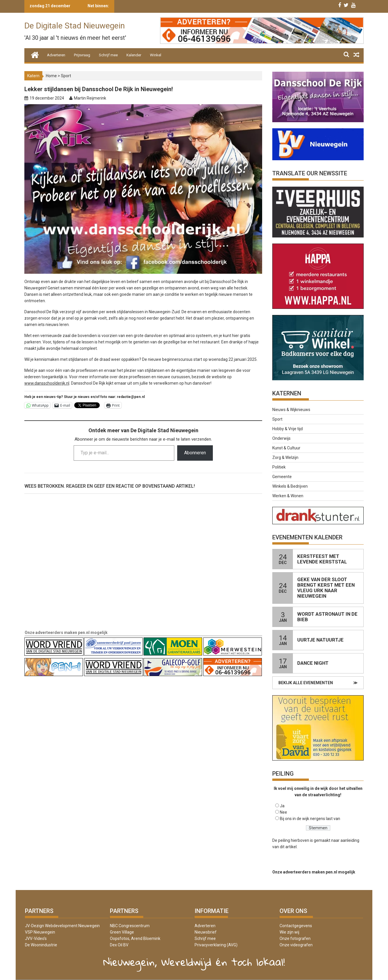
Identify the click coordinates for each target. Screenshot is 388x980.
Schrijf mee (108, 55)
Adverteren (56, 55)
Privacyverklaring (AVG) (216, 945)
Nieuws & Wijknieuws (291, 410)
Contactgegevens (296, 926)
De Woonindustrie (41, 945)
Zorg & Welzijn (285, 457)
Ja (282, 806)
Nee (283, 812)
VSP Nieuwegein (40, 932)
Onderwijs (281, 438)
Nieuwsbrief (206, 932)
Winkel (156, 55)
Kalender (134, 55)
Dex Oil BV (119, 945)
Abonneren (195, 453)
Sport (66, 76)
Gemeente (282, 477)
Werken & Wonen (288, 496)
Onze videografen (296, 945)
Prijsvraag (82, 55)
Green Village (122, 932)
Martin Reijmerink (90, 98)
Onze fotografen (295, 938)
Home (51, 76)
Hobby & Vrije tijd (288, 429)
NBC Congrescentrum (130, 926)
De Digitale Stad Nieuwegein (75, 26)
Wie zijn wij (289, 932)
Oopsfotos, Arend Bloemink (135, 938)
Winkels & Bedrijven (290, 486)
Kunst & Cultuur (286, 448)
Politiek (279, 467)
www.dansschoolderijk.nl (47, 383)
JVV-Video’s (36, 938)
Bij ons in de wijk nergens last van (310, 819)
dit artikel (288, 847)
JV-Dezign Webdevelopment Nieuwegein (62, 926)
